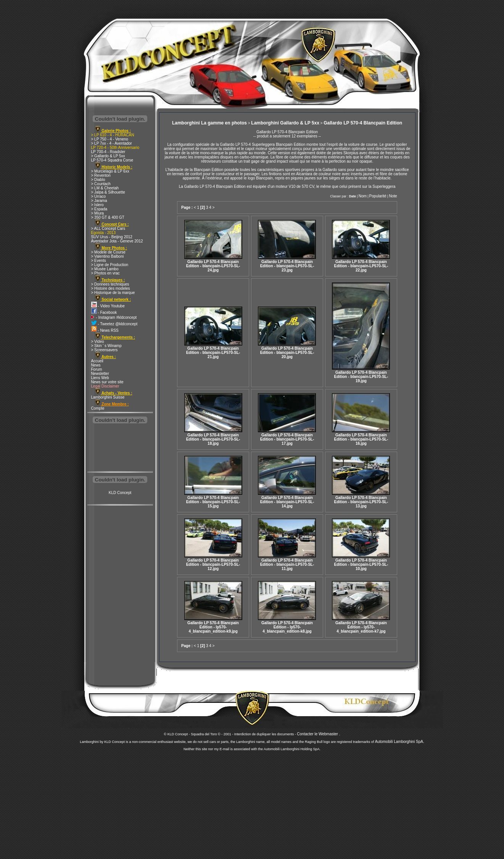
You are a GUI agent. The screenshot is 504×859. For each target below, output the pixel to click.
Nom (363, 196)
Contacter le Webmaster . (318, 734)
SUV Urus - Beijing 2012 (112, 237)
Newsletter (100, 374)
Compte (98, 408)
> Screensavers (105, 350)
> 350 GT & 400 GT (108, 217)
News (96, 365)
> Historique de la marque (113, 293)
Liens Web (100, 378)
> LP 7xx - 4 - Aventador (112, 143)
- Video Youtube (108, 306)
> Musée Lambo (105, 269)
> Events (99, 261)
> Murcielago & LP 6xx (110, 171)
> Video (98, 342)
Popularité (378, 196)
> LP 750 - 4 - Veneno (110, 139)
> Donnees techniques (110, 284)
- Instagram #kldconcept (114, 317)
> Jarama (99, 201)
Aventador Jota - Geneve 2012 (117, 241)
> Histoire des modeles (111, 288)
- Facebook (104, 312)
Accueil (97, 361)
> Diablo (98, 180)
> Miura (98, 213)
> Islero (97, 205)
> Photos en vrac (105, 273)
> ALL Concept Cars (108, 228)
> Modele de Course (108, 252)
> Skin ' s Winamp (106, 346)
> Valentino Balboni (108, 256)
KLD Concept (120, 493)
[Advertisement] (120, 448)
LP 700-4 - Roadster (108, 152)
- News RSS (105, 330)
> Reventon (101, 175)
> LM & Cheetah (105, 188)
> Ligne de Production (110, 265)
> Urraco (99, 196)
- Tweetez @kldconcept (114, 324)
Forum (97, 369)
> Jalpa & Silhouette (108, 192)
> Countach (101, 184)
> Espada (99, 209)
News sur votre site (107, 382)
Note (393, 196)
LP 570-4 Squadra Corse (112, 160)
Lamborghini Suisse (108, 397)
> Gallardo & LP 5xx (108, 156)
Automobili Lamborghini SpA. (400, 742)
